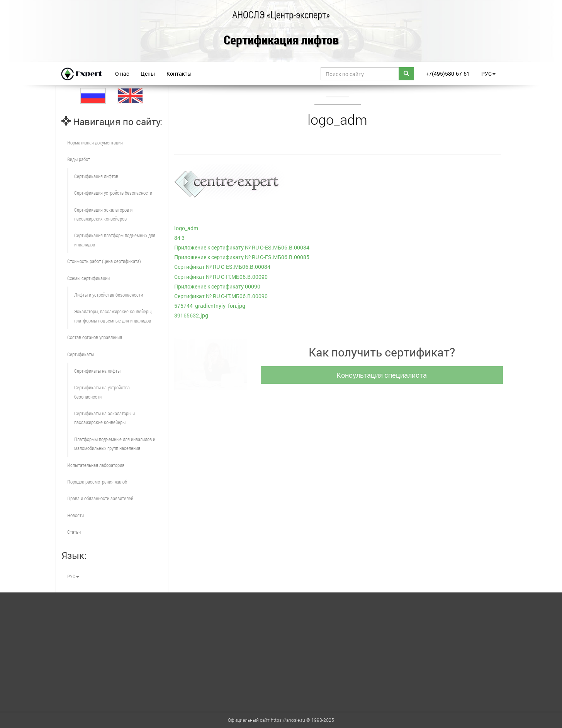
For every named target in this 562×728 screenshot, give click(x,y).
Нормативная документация (95, 143)
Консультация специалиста (384, 375)
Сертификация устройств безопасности (113, 193)
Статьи (74, 532)
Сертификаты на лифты (97, 371)
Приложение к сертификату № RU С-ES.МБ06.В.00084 (242, 247)
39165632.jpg (191, 315)
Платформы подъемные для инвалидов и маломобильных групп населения (115, 444)
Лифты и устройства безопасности (109, 295)
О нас (122, 74)
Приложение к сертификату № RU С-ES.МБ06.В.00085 (242, 257)
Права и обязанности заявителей (100, 498)
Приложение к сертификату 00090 (217, 286)
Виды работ (79, 159)
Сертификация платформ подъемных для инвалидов (115, 240)
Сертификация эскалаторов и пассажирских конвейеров (103, 214)
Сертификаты (81, 354)
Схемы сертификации (88, 278)
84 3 (179, 238)
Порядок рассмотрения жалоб (97, 482)
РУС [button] (488, 74)
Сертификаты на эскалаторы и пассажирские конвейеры (104, 418)
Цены (148, 74)
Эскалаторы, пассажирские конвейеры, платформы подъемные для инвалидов (113, 316)
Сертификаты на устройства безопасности (102, 392)
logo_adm (186, 228)
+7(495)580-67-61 (448, 74)
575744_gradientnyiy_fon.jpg (210, 306)
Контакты (179, 74)
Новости (76, 515)
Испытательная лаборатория (96, 465)
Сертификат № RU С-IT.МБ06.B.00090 (221, 277)
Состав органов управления (95, 337)
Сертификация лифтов (281, 40)
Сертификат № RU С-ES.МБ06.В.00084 (222, 267)
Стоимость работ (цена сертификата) (104, 261)
